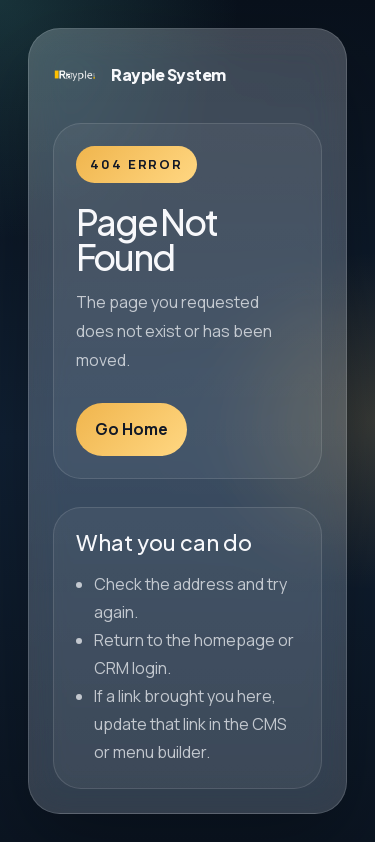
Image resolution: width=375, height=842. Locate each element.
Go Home (131, 429)
